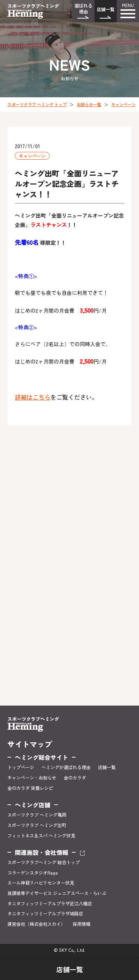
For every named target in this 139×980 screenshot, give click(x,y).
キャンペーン (123, 104)
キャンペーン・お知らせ (32, 778)
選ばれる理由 (83, 8)
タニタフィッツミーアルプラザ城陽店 (45, 914)
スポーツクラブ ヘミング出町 (37, 825)
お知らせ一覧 (89, 104)
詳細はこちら (33, 397)
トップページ (21, 767)
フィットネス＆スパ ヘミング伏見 (41, 836)
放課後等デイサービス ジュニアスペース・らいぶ (57, 893)
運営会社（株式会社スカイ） (36, 924)
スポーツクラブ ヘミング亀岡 (37, 815)
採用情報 (82, 924)
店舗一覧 (106, 9)
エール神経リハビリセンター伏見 (41, 883)
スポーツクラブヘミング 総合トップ (44, 862)
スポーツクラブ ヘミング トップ (37, 104)
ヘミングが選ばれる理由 (66, 767)
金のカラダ (75, 778)
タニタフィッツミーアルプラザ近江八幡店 (50, 904)
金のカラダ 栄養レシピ (30, 788)
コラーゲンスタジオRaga (33, 873)
